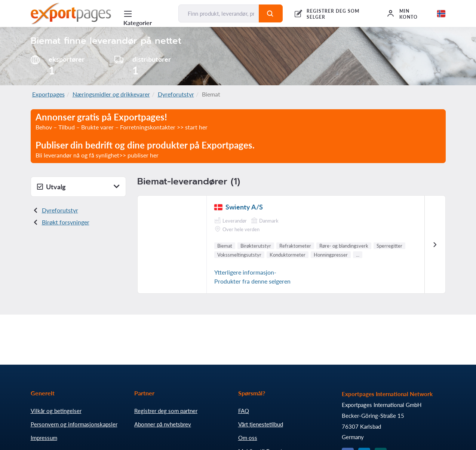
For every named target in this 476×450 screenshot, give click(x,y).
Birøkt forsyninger (66, 222)
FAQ (244, 411)
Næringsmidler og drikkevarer (111, 94)
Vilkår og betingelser (56, 411)
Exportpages (48, 94)
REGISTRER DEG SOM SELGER (333, 14)
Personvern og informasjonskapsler (74, 424)
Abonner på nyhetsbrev (163, 424)
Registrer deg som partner (166, 411)
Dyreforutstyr (176, 94)
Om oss (248, 438)
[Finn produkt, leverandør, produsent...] (219, 13)
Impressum (44, 438)
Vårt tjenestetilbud (261, 424)
